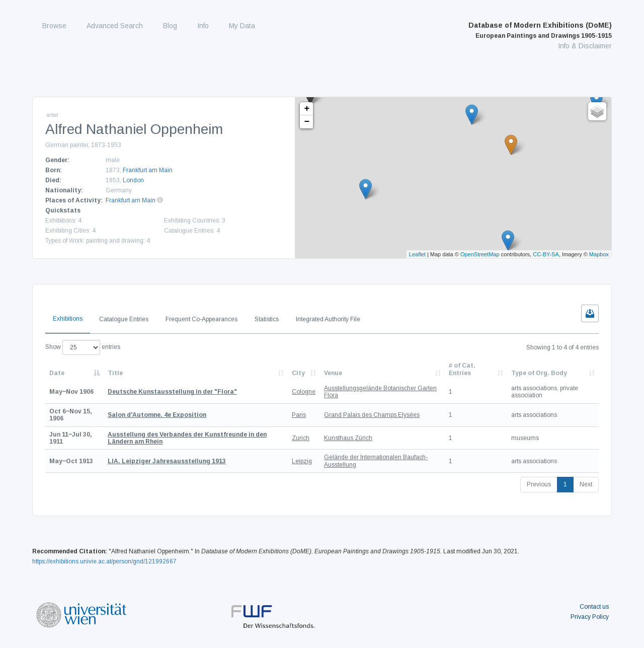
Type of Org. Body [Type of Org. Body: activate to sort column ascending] (539, 373)
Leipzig (302, 461)
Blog (170, 26)
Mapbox (599, 254)
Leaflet (417, 254)
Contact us (594, 607)
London (133, 180)
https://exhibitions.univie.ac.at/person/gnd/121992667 (104, 561)
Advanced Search (115, 26)
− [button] (307, 122)
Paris (299, 415)
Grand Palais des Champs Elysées (372, 415)
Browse (54, 26)
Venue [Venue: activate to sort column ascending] (333, 373)
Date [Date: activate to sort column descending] (57, 373)
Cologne (304, 392)
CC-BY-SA (546, 254)
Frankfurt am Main (148, 170)
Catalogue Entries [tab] (124, 319)
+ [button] (307, 109)
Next (586, 484)
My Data (242, 26)
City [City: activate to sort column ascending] (298, 373)
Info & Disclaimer (585, 46)
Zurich (301, 438)
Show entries (83, 347)
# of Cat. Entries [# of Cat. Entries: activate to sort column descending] (462, 369)
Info (203, 26)
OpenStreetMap (480, 254)
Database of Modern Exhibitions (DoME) (540, 30)
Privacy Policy (590, 617)
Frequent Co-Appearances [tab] (202, 319)
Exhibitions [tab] (68, 319)
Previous (539, 484)
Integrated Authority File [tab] (328, 319)
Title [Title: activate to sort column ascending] (115, 373)
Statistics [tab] (267, 319)
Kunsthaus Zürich (348, 438)
